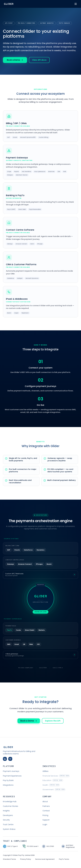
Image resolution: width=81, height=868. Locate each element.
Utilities (45, 771)
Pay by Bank (8, 780)
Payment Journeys (11, 771)
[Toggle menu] (76, 4)
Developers (8, 815)
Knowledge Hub (10, 802)
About (45, 802)
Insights (6, 811)
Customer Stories (11, 806)
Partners (46, 806)
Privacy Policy (26, 859)
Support (46, 820)
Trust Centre (8, 824)
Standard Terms (9, 859)
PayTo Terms (64, 859)
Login (45, 824)
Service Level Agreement (45, 859)
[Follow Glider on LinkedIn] (5, 759)
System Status (9, 829)
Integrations (8, 785)
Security (6, 820)
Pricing (45, 815)
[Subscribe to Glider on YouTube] (10, 759)
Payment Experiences (12, 776)
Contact (46, 811)
